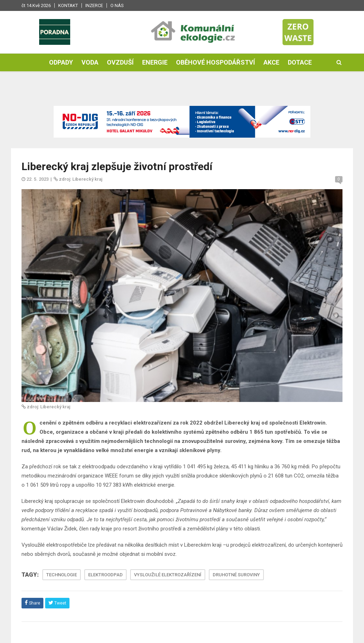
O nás (117, 5)
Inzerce (94, 5)
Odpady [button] (61, 62)
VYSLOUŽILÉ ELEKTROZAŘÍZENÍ (168, 575)
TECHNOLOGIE (62, 575)
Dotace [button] (300, 62)
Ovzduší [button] (120, 62)
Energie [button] (155, 62)
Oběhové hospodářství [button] (216, 62)
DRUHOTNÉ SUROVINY (236, 575)
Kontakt (68, 5)
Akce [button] (271, 62)
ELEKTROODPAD (105, 575)
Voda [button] (90, 62)
